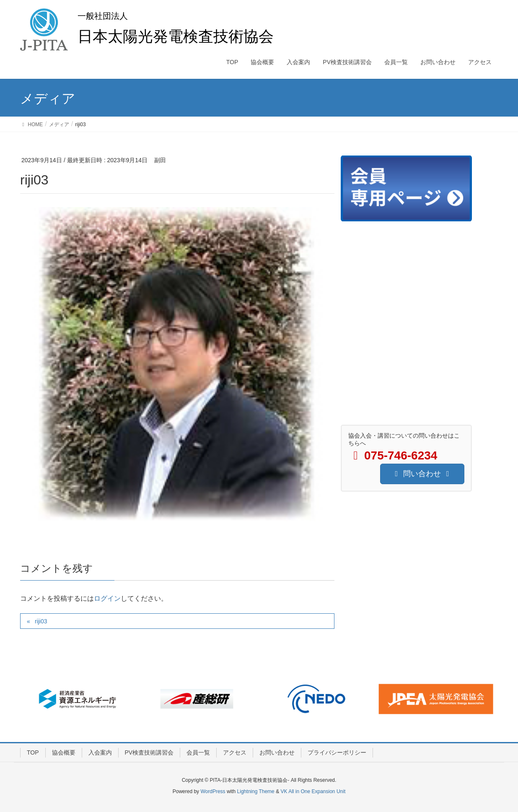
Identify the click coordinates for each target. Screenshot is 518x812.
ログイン (107, 598)
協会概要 (64, 752)
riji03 (41, 621)
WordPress (213, 791)
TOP (33, 752)
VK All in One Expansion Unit (313, 791)
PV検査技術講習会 (149, 752)
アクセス (235, 752)
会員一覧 (198, 752)
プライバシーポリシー (337, 752)
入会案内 (100, 752)
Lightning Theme (256, 791)
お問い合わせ (277, 752)
